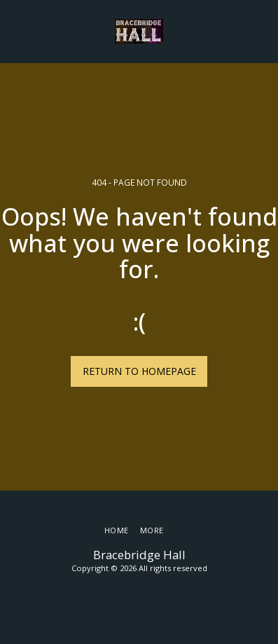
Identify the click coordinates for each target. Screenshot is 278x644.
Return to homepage (139, 371)
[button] (15, 30)
